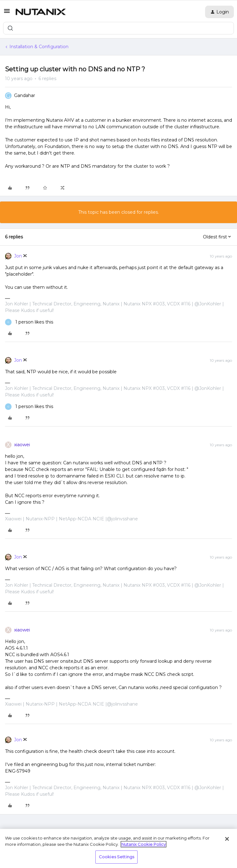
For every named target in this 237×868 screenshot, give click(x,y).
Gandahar (25, 95)
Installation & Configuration (39, 47)
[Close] (227, 839)
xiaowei (22, 445)
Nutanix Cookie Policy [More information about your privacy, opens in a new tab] (144, 844)
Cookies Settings (116, 857)
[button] (7, 13)
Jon (18, 256)
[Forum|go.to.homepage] (41, 12)
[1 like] (29, 322)
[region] (119, 848)
